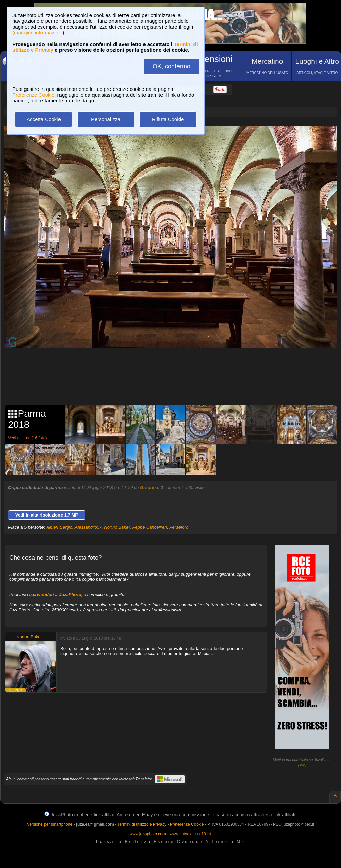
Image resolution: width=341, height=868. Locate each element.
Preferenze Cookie (33, 95)
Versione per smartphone (50, 824)
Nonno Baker (117, 527)
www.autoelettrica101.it (190, 834)
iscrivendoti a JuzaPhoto (55, 595)
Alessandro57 (88, 527)
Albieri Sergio (59, 527)
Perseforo (179, 527)
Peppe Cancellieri (150, 527)
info (302, 765)
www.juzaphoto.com (148, 834)
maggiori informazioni (38, 32)
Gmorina (149, 487)
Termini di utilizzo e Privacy (142, 824)
